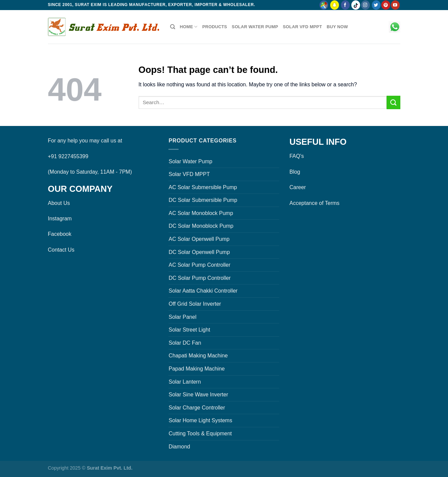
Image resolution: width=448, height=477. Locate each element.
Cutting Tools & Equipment (200, 433)
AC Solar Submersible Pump (203, 187)
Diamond (179, 447)
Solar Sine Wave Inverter (198, 395)
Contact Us (61, 250)
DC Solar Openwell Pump (199, 252)
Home (189, 27)
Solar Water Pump (255, 27)
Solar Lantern (185, 382)
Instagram (60, 219)
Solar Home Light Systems (200, 420)
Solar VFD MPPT (303, 27)
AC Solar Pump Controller (199, 265)
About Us (59, 203)
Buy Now (337, 27)
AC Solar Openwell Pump (199, 239)
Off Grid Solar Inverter (195, 304)
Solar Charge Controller (197, 408)
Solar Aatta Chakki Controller (203, 291)
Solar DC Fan (185, 343)
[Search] (173, 27)
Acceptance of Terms (314, 203)
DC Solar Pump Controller (200, 278)
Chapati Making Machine (198, 356)
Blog (295, 172)
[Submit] (393, 102)
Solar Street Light (189, 330)
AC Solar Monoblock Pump (201, 213)
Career (297, 187)
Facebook (60, 234)
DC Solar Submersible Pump (203, 200)
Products (215, 27)
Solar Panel (182, 317)
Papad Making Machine (196, 369)
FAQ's (296, 156)
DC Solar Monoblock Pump (201, 226)
